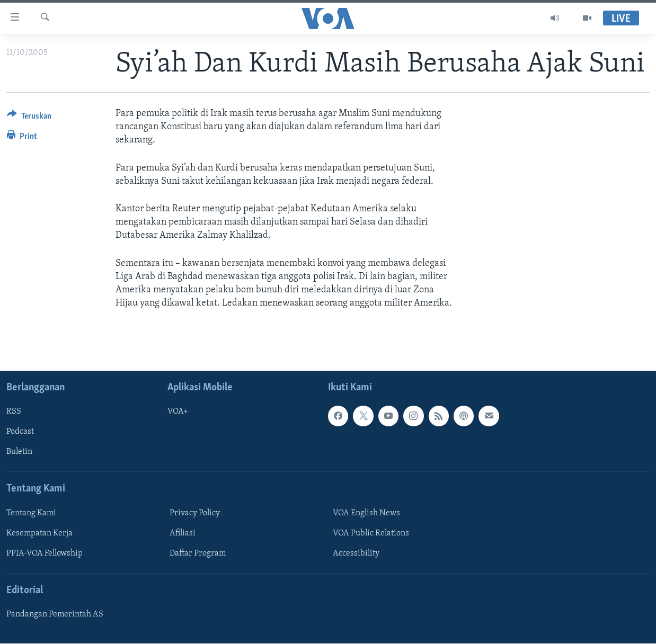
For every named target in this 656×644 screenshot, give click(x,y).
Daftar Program (198, 553)
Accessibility (356, 553)
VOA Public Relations (371, 533)
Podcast (20, 432)
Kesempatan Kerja (39, 533)
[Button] (29, 118)
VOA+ (178, 412)
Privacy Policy (195, 513)
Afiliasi (183, 533)
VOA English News (366, 513)
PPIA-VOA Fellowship (45, 553)
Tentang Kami (31, 513)
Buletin (19, 452)
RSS (14, 412)
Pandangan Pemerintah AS (55, 615)
